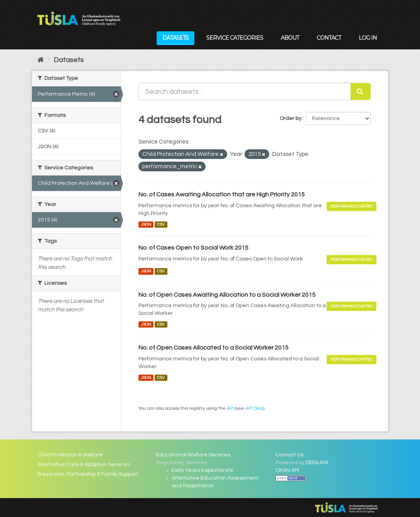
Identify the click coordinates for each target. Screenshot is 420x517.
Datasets (175, 38)
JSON (146, 224)
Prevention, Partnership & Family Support (88, 474)
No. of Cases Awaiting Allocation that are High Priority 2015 (222, 194)
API (230, 408)
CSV (161, 224)
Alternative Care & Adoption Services (83, 465)
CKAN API (287, 470)
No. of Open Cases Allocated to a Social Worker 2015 (213, 348)
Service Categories (235, 38)
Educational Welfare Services (193, 455)
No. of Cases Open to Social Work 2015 (193, 248)
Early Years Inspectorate (202, 470)
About (290, 38)
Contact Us (289, 455)
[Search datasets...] (245, 91)
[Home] (41, 60)
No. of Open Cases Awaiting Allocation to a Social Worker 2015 (227, 295)
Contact (329, 38)
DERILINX (317, 463)
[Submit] (361, 91)
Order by (290, 118)
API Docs (254, 408)
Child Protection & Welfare (70, 455)
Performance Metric (352, 206)
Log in (368, 38)
